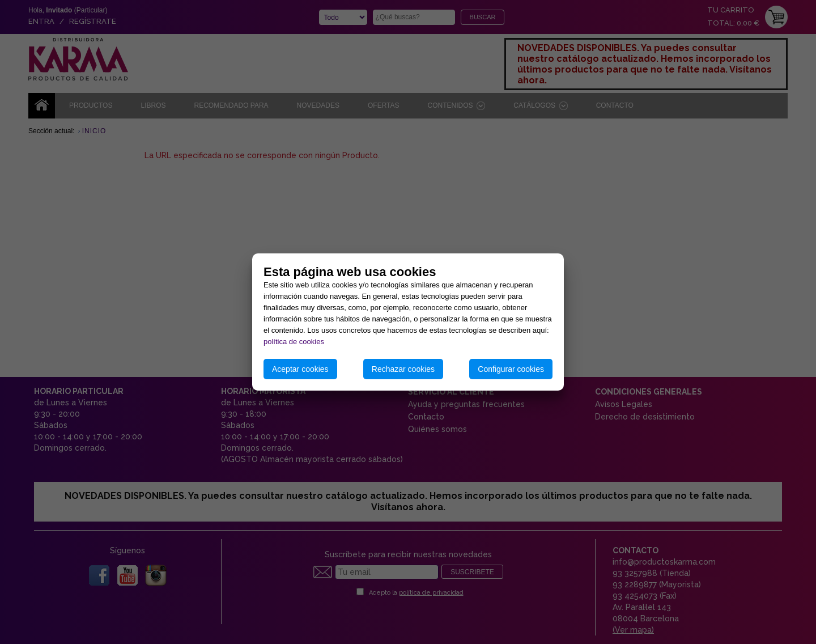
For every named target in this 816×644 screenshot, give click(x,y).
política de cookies (294, 342)
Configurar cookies (511, 369)
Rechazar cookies (403, 369)
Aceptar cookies (300, 369)
